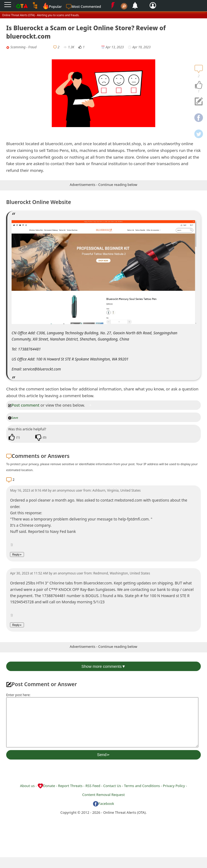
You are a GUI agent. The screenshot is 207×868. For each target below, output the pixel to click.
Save (13, 418)
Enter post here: (18, 695)
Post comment (24, 405)
